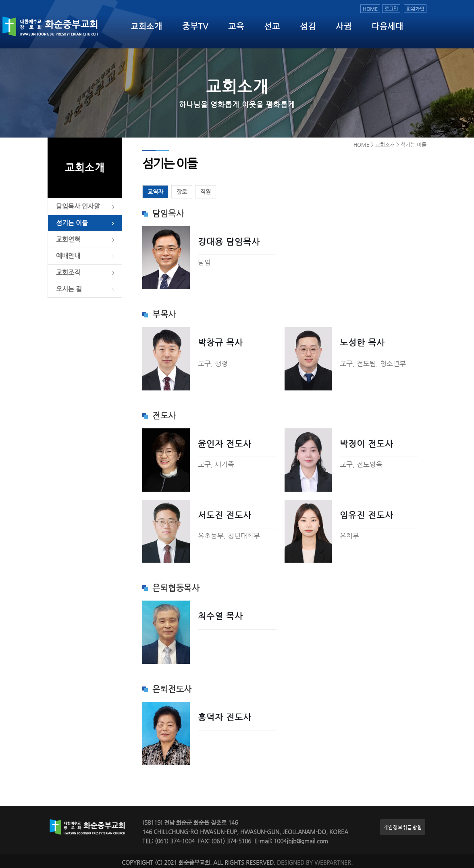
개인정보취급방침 (403, 827)
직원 (206, 192)
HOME (370, 9)
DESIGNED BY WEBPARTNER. (315, 863)
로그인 (391, 9)
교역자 (155, 192)
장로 (182, 192)
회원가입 (415, 9)
